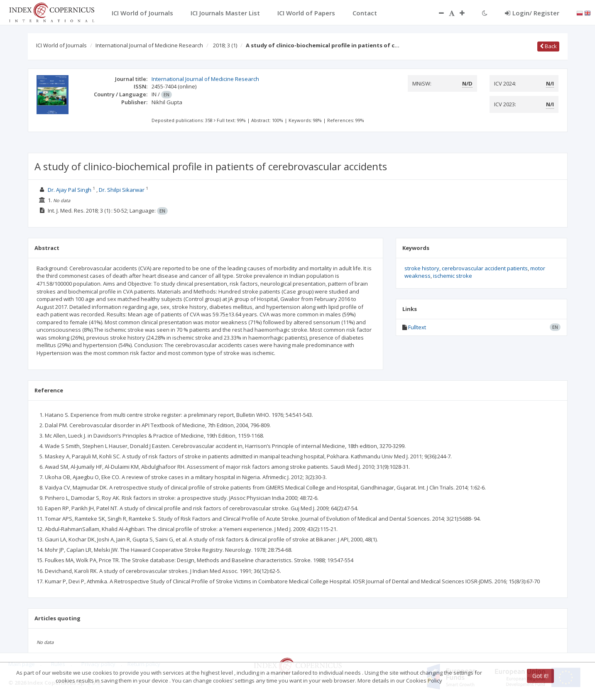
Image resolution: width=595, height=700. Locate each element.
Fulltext (417, 327)
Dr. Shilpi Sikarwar (122, 190)
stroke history (422, 268)
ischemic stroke (453, 276)
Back (548, 46)
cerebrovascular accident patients (485, 268)
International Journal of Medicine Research (149, 45)
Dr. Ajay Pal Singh (70, 190)
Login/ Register (532, 13)
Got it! (540, 676)
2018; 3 (225, 45)
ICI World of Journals (61, 45)
